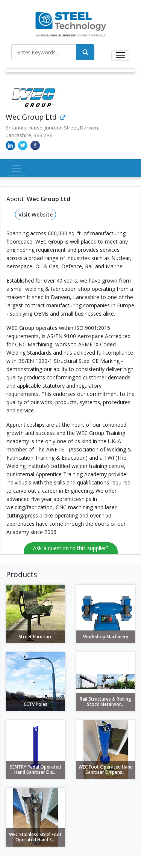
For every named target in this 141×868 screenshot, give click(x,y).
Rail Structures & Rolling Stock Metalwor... (105, 702)
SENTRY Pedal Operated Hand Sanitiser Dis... (35, 769)
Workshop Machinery (106, 637)
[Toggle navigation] (121, 56)
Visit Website (36, 214)
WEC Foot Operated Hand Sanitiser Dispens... (106, 769)
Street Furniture (36, 637)
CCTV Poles (36, 704)
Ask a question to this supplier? (71, 548)
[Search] (85, 52)
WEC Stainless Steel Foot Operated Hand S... (35, 837)
